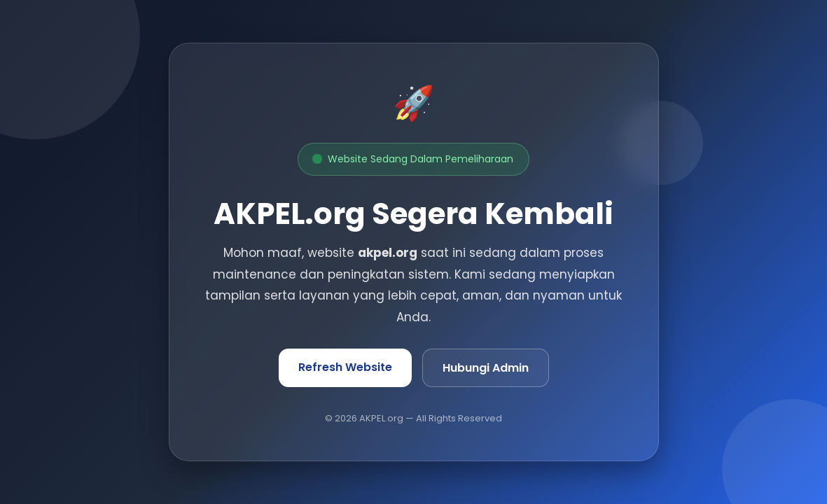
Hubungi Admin (486, 368)
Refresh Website (345, 367)
